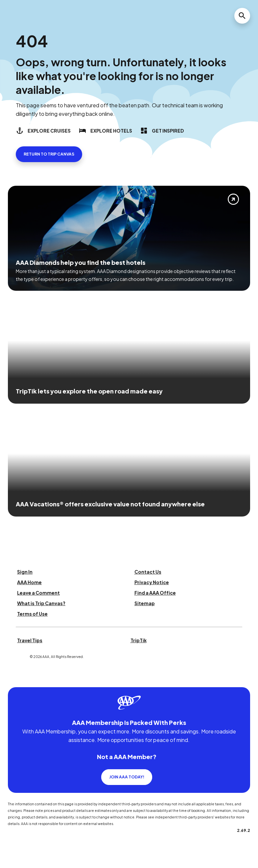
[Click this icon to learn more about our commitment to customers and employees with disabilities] (18, 679)
